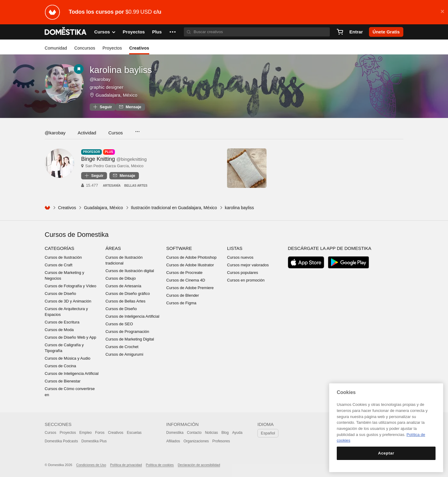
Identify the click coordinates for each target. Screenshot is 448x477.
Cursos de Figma (181, 303)
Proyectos (134, 32)
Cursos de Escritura (62, 322)
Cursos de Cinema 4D (186, 280)
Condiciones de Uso (91, 465)
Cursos (115, 133)
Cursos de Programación (127, 332)
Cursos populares (243, 273)
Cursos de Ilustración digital (130, 271)
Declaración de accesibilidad (199, 465)
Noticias (211, 433)
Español (268, 433)
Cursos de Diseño (60, 294)
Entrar (356, 32)
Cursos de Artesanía (123, 286)
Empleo (86, 433)
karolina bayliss (121, 70)
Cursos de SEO (119, 324)
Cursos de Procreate (184, 273)
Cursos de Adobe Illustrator (190, 265)
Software (179, 248)
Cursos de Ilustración (63, 257)
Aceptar (386, 453)
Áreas (113, 248)
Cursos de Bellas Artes (126, 301)
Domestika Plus (94, 441)
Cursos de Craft (59, 265)
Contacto (194, 433)
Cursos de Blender (183, 295)
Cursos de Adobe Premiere (190, 288)
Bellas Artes (136, 186)
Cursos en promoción (246, 280)
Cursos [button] (105, 32)
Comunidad (56, 48)
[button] (173, 32)
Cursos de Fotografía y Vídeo (71, 286)
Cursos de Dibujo (121, 278)
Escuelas (134, 433)
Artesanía (112, 186)
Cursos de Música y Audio (67, 358)
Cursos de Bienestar (63, 381)
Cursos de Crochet (122, 347)
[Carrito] (340, 32)
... (137, 130)
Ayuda (237, 433)
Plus (157, 32)
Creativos (139, 48)
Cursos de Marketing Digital (130, 339)
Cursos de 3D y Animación (68, 301)
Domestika (175, 433)
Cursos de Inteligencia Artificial (72, 373)
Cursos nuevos (240, 257)
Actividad (87, 133)
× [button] (442, 12)
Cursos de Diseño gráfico (128, 294)
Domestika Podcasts (61, 441)
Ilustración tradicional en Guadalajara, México (174, 208)
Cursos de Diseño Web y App (71, 337)
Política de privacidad (126, 465)
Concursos (85, 48)
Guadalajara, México (116, 95)
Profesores (221, 441)
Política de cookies (160, 465)
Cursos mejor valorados (248, 265)
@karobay (55, 133)
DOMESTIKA (66, 32)
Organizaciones (196, 441)
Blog (225, 433)
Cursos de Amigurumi (124, 354)
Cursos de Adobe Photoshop (191, 257)
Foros (100, 433)
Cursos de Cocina (60, 366)
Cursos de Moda (59, 330)
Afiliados (173, 441)
